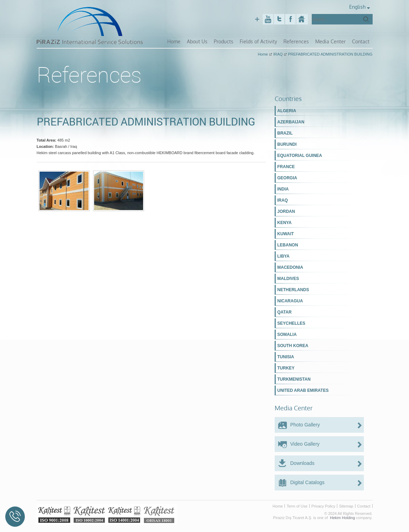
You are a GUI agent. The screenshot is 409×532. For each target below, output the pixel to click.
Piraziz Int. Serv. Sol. (302, 19)
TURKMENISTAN (294, 379)
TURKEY (286, 367)
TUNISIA (286, 356)
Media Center (331, 41)
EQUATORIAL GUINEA (300, 155)
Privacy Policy (323, 505)
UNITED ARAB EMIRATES (303, 390)
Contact (361, 41)
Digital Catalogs (308, 481)
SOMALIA (287, 334)
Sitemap (346, 505)
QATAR (285, 311)
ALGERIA (287, 110)
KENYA (285, 222)
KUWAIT (286, 233)
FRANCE (286, 166)
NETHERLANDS (293, 289)
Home (179, 41)
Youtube (268, 19)
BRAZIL (285, 132)
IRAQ (283, 200)
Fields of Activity (261, 41)
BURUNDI (287, 144)
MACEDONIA (290, 267)
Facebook (290, 19)
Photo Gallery (305, 424)
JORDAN (286, 211)
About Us (202, 41)
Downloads (302, 462)
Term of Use (297, 505)
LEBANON (288, 244)
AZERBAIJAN (291, 121)
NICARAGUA (290, 300)
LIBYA (284, 256)
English (359, 7)
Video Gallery (305, 443)
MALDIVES (288, 278)
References (298, 41)
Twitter (279, 19)
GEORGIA (287, 177)
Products (228, 41)
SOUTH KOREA (293, 345)
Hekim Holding (343, 517)
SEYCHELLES (291, 323)
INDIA (283, 188)
